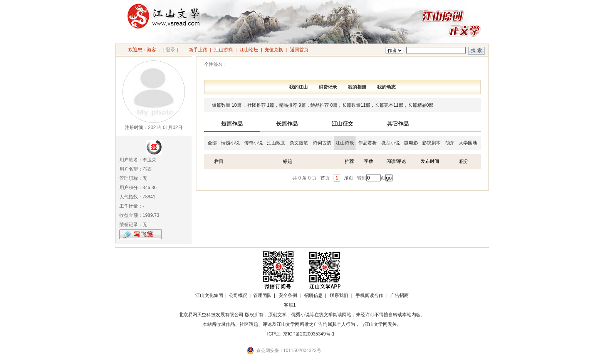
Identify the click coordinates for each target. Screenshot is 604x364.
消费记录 (328, 87)
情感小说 (230, 143)
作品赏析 (367, 143)
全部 (212, 143)
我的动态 (386, 87)
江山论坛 (249, 50)
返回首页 (299, 50)
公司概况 (238, 295)
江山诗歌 (345, 143)
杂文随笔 (299, 143)
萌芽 (450, 143)
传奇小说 (253, 143)
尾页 (349, 178)
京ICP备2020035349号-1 (309, 334)
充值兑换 (274, 50)
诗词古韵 (322, 143)
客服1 (290, 305)
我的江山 (299, 87)
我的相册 (357, 87)
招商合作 (311, 305)
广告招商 (399, 295)
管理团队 (262, 295)
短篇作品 (232, 124)
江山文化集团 (209, 295)
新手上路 (198, 50)
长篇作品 (287, 124)
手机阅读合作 (369, 295)
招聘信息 (314, 295)
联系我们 (339, 295)
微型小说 (391, 143)
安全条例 (288, 295)
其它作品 (398, 124)
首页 (325, 178)
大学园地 (468, 143)
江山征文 (342, 124)
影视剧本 (431, 143)
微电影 (411, 143)
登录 (171, 50)
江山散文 (276, 143)
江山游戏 (223, 50)
